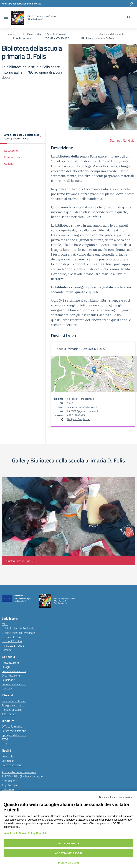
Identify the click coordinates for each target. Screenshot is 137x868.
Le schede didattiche (14, 731)
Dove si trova (12, 157)
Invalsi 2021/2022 (13, 646)
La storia (7, 688)
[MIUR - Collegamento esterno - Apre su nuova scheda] (21, 3)
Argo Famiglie (10, 785)
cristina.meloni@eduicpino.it (82, 407)
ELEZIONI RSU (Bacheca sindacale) (23, 776)
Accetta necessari (69, 853)
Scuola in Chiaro (11, 637)
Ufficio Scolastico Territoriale (18, 633)
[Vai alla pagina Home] (8, 34)
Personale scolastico (14, 701)
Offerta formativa (12, 726)
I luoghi (6, 667)
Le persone (8, 680)
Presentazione (10, 663)
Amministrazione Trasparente (19, 772)
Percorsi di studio (12, 710)
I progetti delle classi (14, 735)
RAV (4, 744)
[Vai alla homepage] (18, 18)
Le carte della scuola (14, 671)
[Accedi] (132, 4)
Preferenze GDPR (68, 863)
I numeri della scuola (14, 684)
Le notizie (7, 756)
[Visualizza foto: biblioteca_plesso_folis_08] (68, 521)
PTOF (5, 739)
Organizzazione (11, 675)
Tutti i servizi (9, 714)
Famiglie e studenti (13, 705)
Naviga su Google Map (79, 419)
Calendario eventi (12, 765)
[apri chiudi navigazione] (6, 18)
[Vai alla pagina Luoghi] (17, 38)
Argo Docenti (9, 781)
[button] (23, 137)
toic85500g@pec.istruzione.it (83, 411)
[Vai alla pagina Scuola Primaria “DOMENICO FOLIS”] (57, 36)
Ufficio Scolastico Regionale (18, 628)
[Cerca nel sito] (129, 18)
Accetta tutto (68, 843)
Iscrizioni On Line (12, 641)
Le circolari (8, 761)
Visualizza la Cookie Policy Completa (26, 833)
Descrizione (11, 151)
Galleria (9, 164)
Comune (7, 650)
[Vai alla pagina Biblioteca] (87, 38)
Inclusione (8, 789)
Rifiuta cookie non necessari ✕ (116, 797)
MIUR (5, 624)
